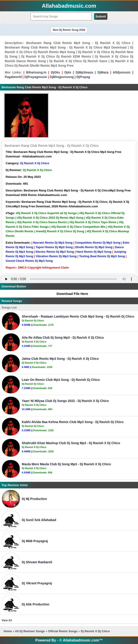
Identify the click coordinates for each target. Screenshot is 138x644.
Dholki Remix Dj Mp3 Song (94, 247)
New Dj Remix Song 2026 (69, 30)
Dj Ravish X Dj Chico (35, 163)
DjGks (55, 72)
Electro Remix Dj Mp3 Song (55, 252)
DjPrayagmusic (36, 77)
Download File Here (70, 294)
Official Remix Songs (63, 631)
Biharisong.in (36, 72)
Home (8, 631)
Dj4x (68, 72)
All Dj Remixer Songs (30, 631)
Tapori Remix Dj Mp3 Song (54, 247)
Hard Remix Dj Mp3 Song (94, 252)
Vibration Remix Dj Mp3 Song (56, 256)
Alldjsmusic (122, 72)
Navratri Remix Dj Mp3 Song (53, 243)
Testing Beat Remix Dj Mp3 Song (102, 256)
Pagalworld (13, 77)
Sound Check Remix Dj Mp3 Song (29, 261)
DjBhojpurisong (62, 77)
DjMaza (103, 72)
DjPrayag (83, 77)
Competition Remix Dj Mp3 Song (98, 243)
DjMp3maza (84, 72)
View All (7, 620)
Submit (101, 16)
